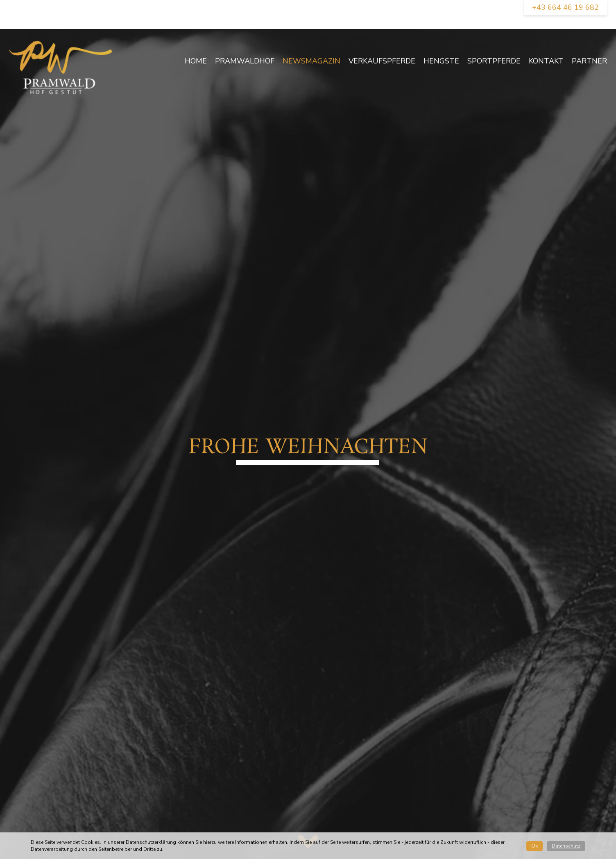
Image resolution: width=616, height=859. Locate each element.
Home (196, 61)
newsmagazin (311, 61)
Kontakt (546, 61)
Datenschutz (566, 846)
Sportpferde (494, 61)
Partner (589, 61)
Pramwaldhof (245, 61)
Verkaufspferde (382, 61)
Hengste (441, 61)
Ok (534, 846)
